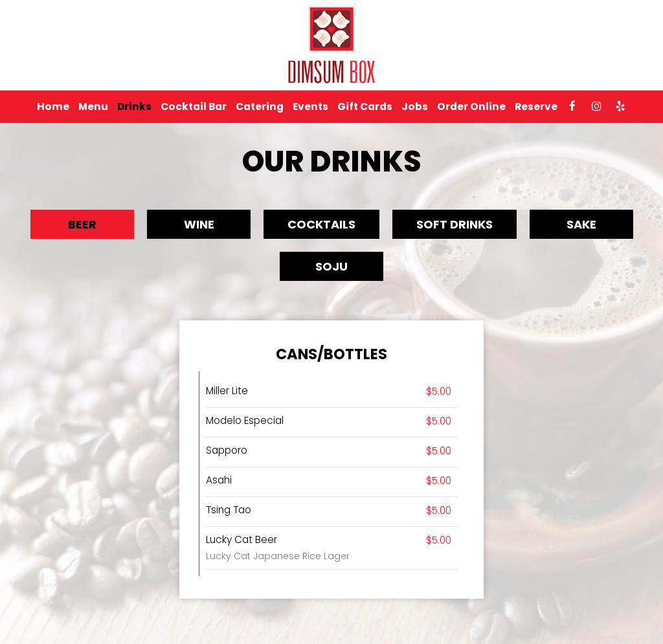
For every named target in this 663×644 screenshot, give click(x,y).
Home (53, 107)
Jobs (415, 107)
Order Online (471, 107)
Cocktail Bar (194, 107)
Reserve (536, 107)
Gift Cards (365, 107)
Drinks (134, 107)
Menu (93, 107)
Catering (260, 107)
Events (310, 107)
